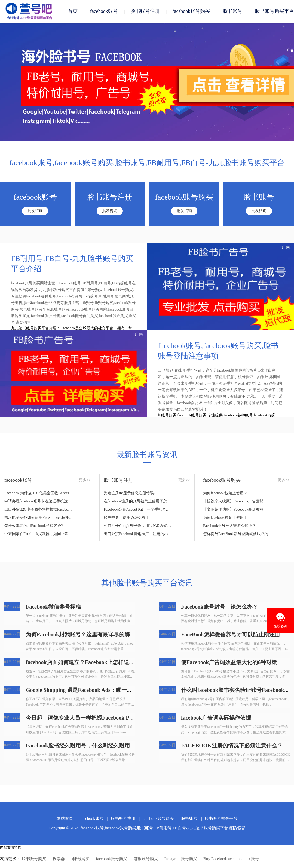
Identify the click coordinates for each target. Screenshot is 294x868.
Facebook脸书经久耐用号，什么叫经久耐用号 (81, 746)
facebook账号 (104, 11)
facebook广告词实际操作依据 (216, 718)
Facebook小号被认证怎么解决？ (229, 526)
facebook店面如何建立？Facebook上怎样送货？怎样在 (91, 662)
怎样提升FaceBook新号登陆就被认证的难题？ (238, 534)
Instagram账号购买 (181, 859)
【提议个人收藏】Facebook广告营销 (233, 502)
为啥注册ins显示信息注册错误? (130, 493)
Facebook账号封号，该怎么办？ (219, 607)
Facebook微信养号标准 (53, 607)
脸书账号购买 (34, 859)
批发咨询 (35, 211)
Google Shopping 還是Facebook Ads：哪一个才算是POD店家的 (101, 690)
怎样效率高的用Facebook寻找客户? (34, 526)
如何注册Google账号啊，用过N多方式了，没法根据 (138, 526)
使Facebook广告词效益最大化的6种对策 (229, 662)
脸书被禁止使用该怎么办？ (127, 518)
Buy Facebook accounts (223, 859)
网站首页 (65, 819)
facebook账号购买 (191, 11)
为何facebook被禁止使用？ (225, 493)
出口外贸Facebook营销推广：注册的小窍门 (138, 534)
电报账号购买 (146, 859)
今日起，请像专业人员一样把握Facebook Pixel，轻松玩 (92, 718)
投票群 (59, 859)
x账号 (254, 859)
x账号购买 (81, 859)
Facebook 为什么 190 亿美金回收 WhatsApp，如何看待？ (39, 493)
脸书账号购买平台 (274, 11)
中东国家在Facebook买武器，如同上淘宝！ (39, 534)
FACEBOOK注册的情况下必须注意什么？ (232, 746)
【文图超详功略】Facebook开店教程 (233, 510)
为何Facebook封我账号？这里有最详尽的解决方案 (86, 635)
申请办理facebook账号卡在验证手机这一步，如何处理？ (39, 502)
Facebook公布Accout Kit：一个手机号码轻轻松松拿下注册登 (138, 510)
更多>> (85, 480)
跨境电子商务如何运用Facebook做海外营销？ (39, 518)
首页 (73, 11)
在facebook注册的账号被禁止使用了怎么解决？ (138, 502)
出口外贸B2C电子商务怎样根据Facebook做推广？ (39, 510)
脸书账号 (232, 11)
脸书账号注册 (145, 11)
